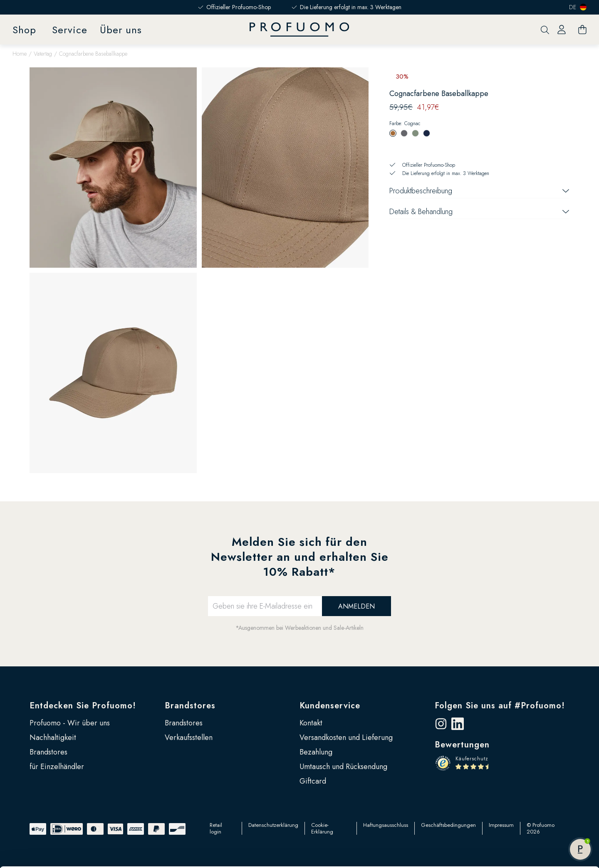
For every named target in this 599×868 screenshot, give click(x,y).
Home (20, 54)
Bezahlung (316, 752)
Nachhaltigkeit (53, 737)
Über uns (121, 30)
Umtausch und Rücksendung (343, 767)
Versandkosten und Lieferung (346, 737)
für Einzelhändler (57, 767)
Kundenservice (330, 706)
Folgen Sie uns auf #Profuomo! (500, 706)
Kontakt (311, 723)
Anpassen (530, 830)
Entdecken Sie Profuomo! (83, 706)
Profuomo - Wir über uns (70, 723)
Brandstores (48, 752)
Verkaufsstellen (189, 737)
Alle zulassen (530, 803)
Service (70, 30)
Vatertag (43, 54)
